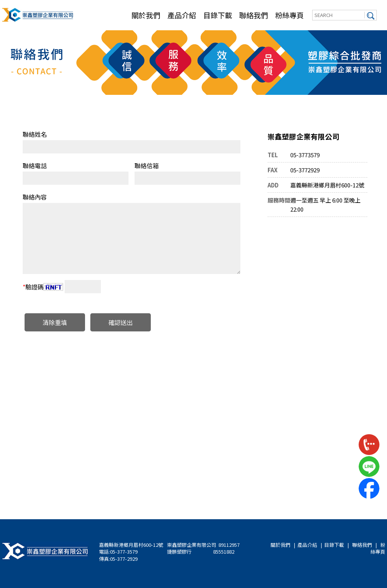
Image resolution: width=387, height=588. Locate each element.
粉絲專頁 (289, 15)
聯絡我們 (254, 15)
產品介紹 (182, 15)
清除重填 (55, 322)
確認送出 (121, 322)
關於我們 (146, 15)
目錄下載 (218, 15)
